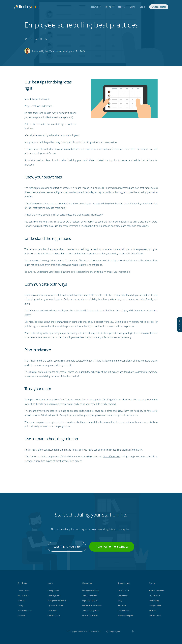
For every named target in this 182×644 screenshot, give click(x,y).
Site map (152, 611)
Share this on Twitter (26, 39)
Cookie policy (154, 601)
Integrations (123, 596)
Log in (143, 7)
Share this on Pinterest (41, 39)
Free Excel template (126, 616)
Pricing (108, 7)
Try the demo (23, 596)
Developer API (124, 591)
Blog (120, 601)
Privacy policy (154, 596)
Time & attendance (90, 596)
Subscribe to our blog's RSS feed (46, 39)
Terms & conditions (157, 591)
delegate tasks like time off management (51, 117)
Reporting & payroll (90, 601)
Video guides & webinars (57, 601)
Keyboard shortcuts (55, 606)
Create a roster (159, 7)
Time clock (122, 606)
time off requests (111, 457)
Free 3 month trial (25, 611)
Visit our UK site (155, 616)
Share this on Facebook (31, 39)
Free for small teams (90, 616)
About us (21, 616)
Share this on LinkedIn (36, 39)
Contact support (54, 616)
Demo (133, 7)
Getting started (53, 591)
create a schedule (131, 160)
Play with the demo (112, 547)
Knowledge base (54, 596)
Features (94, 7)
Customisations (124, 611)
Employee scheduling (91, 591)
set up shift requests (80, 415)
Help (120, 7)
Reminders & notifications (92, 606)
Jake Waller (50, 51)
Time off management (91, 611)
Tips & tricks (52, 611)
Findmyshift (52, 631)
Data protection (155, 606)
